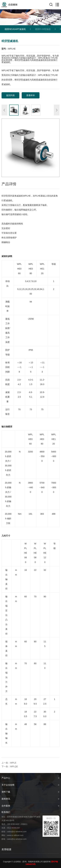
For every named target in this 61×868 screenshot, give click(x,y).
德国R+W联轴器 (43, 29)
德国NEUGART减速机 (15, 29)
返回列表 (10, 95)
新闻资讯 (6, 799)
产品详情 (9, 184)
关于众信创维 (8, 785)
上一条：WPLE (9, 763)
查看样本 (31, 95)
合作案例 (6, 806)
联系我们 (6, 812)
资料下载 (6, 792)
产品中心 (6, 778)
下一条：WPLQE (10, 766)
